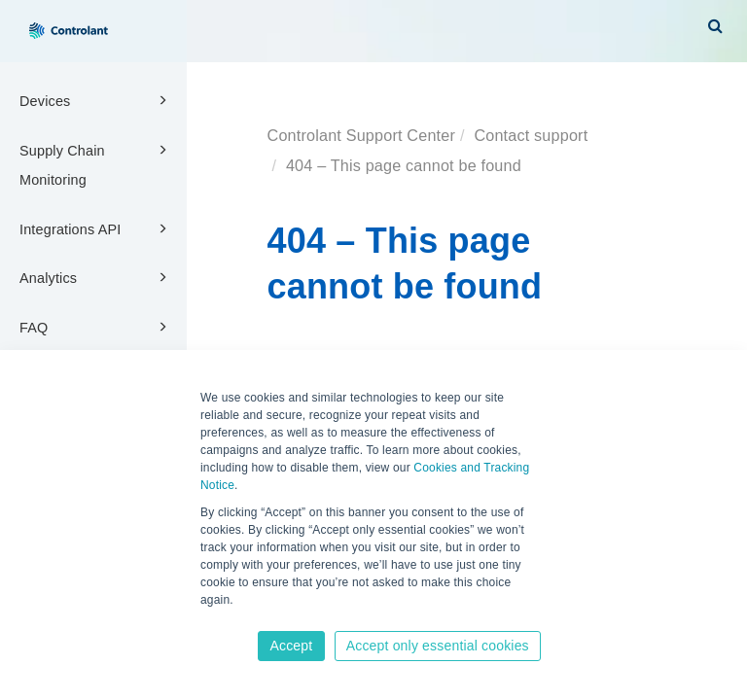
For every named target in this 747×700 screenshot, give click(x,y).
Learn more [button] (233, 619)
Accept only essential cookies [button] (438, 646)
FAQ (96, 327)
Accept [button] (291, 646)
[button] (715, 25)
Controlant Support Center (361, 135)
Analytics (96, 277)
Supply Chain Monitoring (96, 164)
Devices (96, 100)
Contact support (531, 135)
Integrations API (96, 228)
